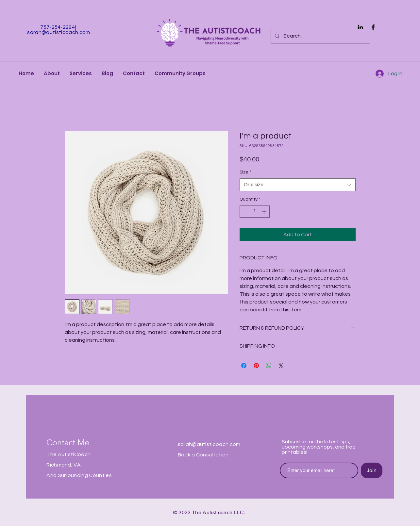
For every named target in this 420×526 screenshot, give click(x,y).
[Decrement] (245, 212)
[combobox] (298, 185)
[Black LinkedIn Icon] (360, 27)
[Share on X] (281, 366)
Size (245, 172)
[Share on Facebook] (244, 366)
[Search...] (320, 36)
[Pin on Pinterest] (256, 366)
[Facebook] (373, 27)
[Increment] (265, 212)
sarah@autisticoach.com (59, 32)
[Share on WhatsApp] (269, 366)
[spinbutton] (255, 212)
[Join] (372, 470)
